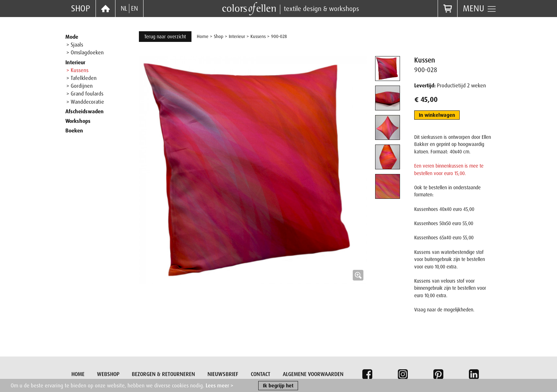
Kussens (258, 36)
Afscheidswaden (85, 111)
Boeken (74, 131)
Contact (261, 374)
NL (124, 9)
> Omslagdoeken (85, 53)
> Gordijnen (80, 86)
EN (134, 9)
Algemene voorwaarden (313, 374)
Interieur (75, 62)
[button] (253, 170)
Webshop (108, 374)
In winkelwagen (437, 115)
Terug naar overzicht (165, 37)
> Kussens (77, 70)
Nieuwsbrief (223, 374)
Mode (72, 37)
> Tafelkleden (82, 78)
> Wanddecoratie (85, 102)
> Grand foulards (85, 94)
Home (203, 36)
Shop (81, 8)
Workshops (78, 121)
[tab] (388, 69)
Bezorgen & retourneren (163, 374)
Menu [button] (480, 9)
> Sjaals (75, 45)
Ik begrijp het (278, 386)
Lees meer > (220, 386)
